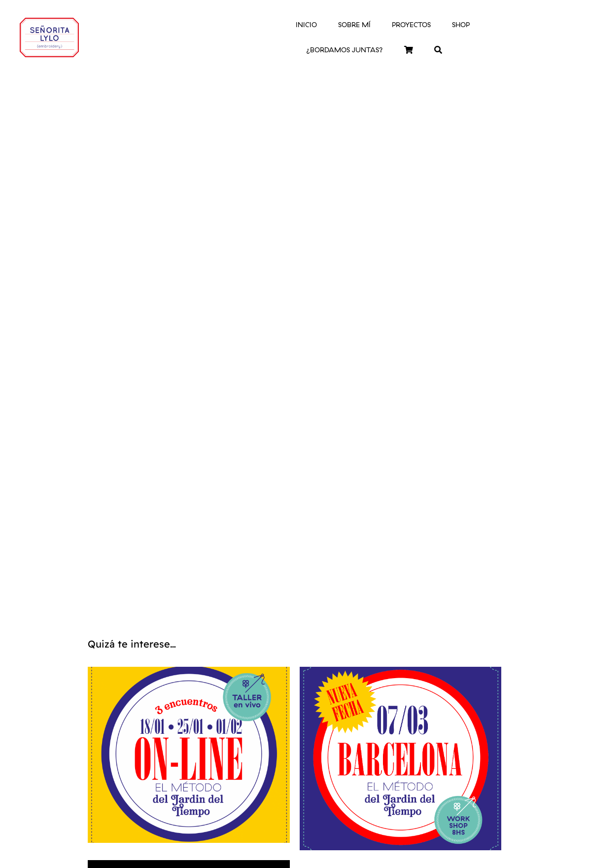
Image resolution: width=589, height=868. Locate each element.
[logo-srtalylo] (49, 22)
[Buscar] (438, 50)
